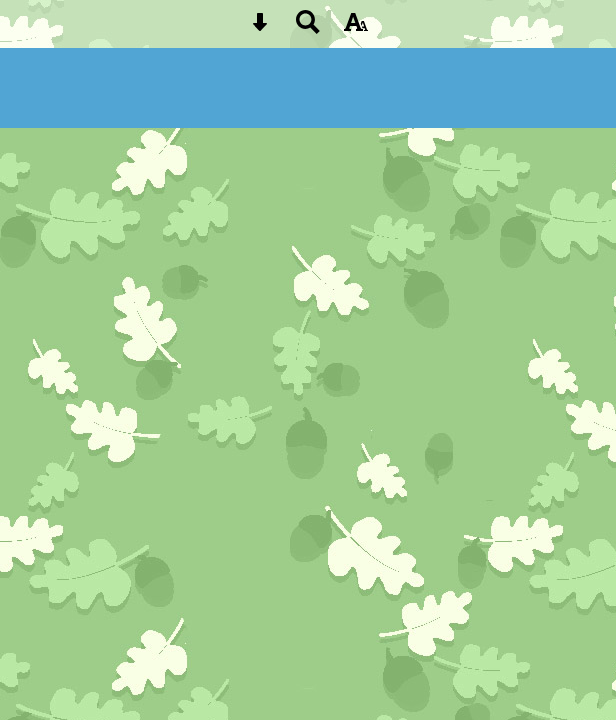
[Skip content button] (260, 28)
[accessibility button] (356, 28)
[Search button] (308, 28)
